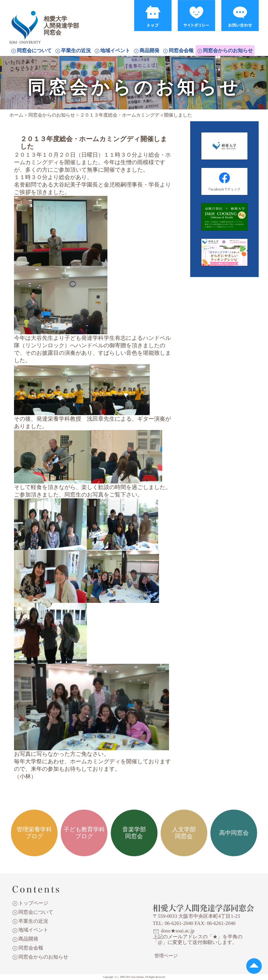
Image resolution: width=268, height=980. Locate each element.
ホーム (16, 115)
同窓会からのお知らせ (228, 51)
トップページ (33, 903)
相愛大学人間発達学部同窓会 (26, 20)
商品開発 (149, 51)
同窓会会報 (181, 51)
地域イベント (115, 51)
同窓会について (34, 51)
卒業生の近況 (76, 51)
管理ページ (166, 956)
